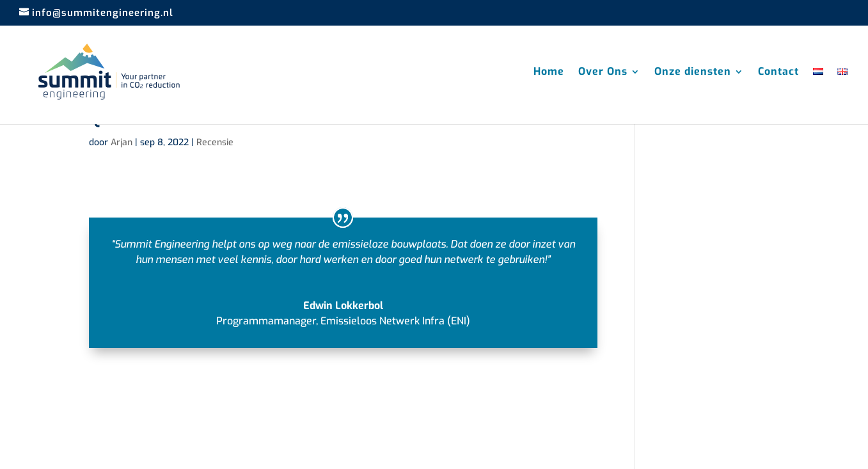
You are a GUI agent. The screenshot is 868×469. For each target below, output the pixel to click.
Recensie (215, 142)
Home (549, 73)
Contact (778, 73)
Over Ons (603, 73)
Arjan (122, 142)
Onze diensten (693, 73)
